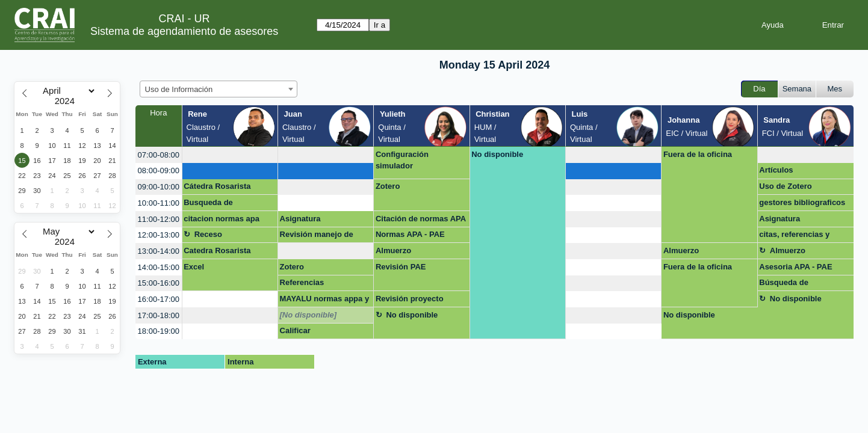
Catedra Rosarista (217, 250)
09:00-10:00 (159, 187)
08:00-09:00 (159, 170)
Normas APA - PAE (410, 234)
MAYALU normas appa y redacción (325, 301)
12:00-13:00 (159, 235)
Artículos (776, 170)
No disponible (497, 154)
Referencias (302, 282)
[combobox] (219, 89)
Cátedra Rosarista (217, 186)
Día (759, 89)
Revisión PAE (401, 267)
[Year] (67, 101)
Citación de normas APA (421, 219)
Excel (194, 267)
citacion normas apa (222, 219)
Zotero (388, 186)
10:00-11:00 (159, 203)
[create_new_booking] (230, 155)
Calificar (295, 330)
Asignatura (300, 219)
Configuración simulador (402, 160)
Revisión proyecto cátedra (410, 301)
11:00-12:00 (159, 219)
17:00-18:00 (159, 315)
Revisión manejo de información (317, 236)
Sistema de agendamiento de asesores (184, 31)
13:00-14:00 (159, 251)
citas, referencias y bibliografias (794, 236)
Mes (835, 89)
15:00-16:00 (159, 283)
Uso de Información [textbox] (179, 89)
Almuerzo (393, 250)
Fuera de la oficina (698, 154)
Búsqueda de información (784, 284)
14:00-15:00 (159, 267)
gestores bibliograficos (802, 202)
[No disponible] (308, 315)
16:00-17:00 (159, 299)
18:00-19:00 (159, 331)
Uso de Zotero (785, 186)
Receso (208, 234)
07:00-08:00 (159, 155)
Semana (797, 89)
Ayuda (773, 25)
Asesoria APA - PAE (795, 267)
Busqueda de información (208, 204)
